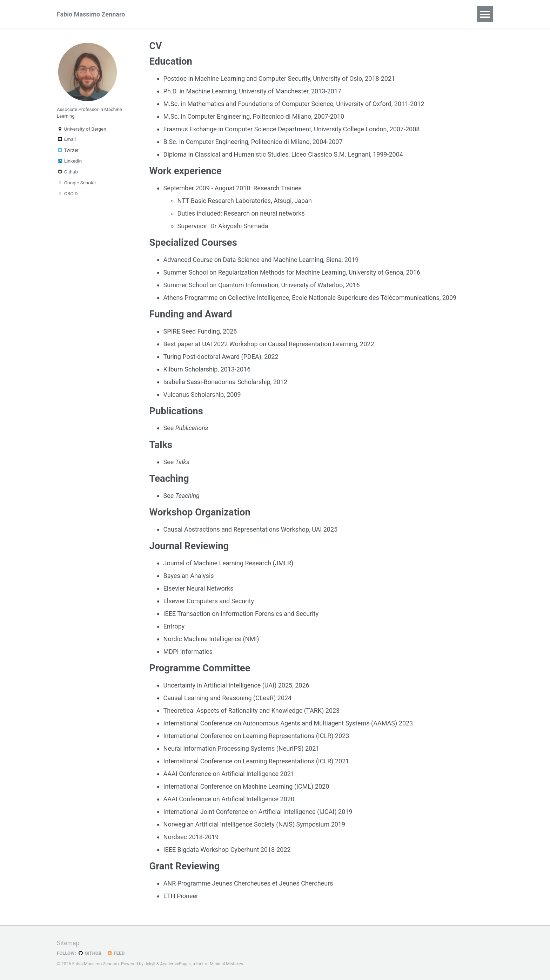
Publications (167, 14)
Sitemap (68, 943)
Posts (381, 14)
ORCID (67, 195)
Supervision (280, 14)
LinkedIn (69, 163)
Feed (117, 953)
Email (66, 141)
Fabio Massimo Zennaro (91, 14)
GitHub (90, 953)
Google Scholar (76, 184)
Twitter (68, 152)
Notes (352, 14)
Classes (320, 14)
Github (67, 173)
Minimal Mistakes (228, 964)
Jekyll (150, 964)
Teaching (238, 14)
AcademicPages (176, 964)
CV (406, 14)
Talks (205, 14)
